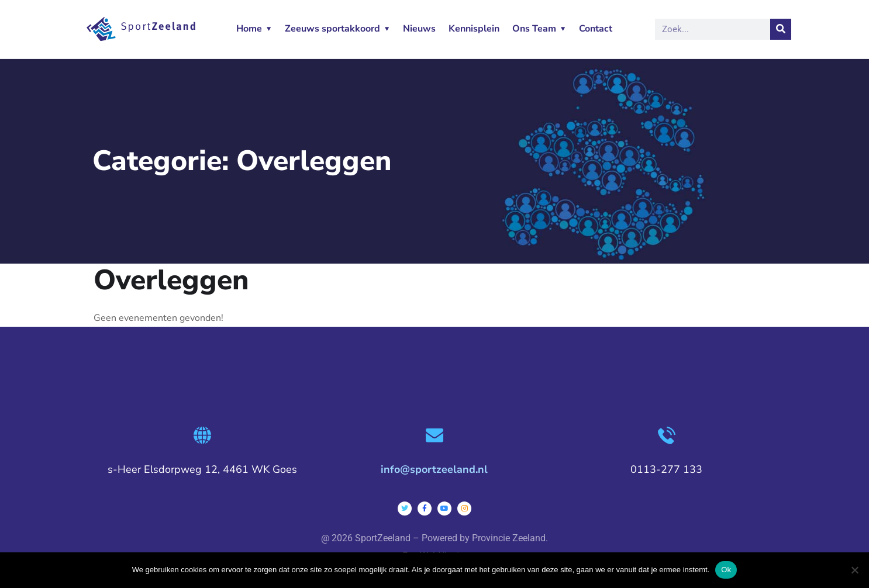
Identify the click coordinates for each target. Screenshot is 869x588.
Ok (726, 570)
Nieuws (419, 29)
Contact (596, 29)
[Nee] (854, 570)
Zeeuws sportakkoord (332, 29)
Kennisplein (474, 29)
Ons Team (534, 29)
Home (249, 29)
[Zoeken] (781, 29)
